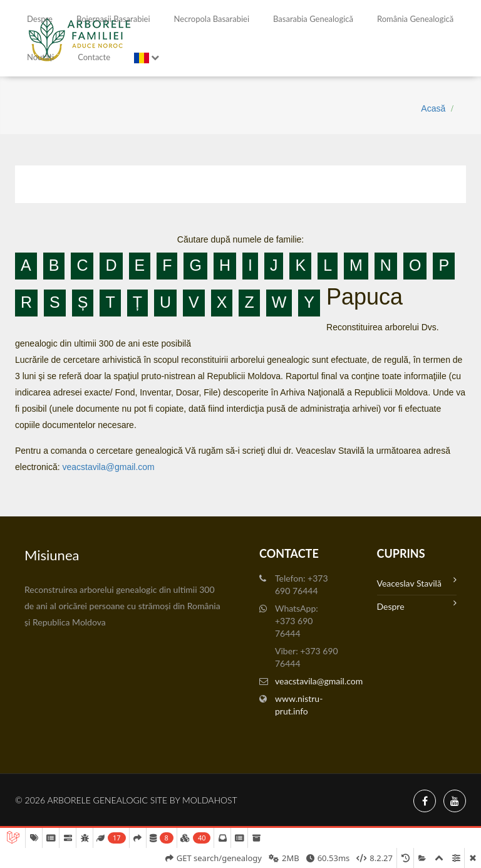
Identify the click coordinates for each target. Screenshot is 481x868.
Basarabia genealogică (313, 19)
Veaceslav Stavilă (417, 582)
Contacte (94, 57)
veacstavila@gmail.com (108, 467)
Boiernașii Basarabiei (113, 19)
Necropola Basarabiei (212, 19)
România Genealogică (415, 19)
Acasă (433, 108)
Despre (40, 19)
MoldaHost (210, 800)
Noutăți (40, 57)
